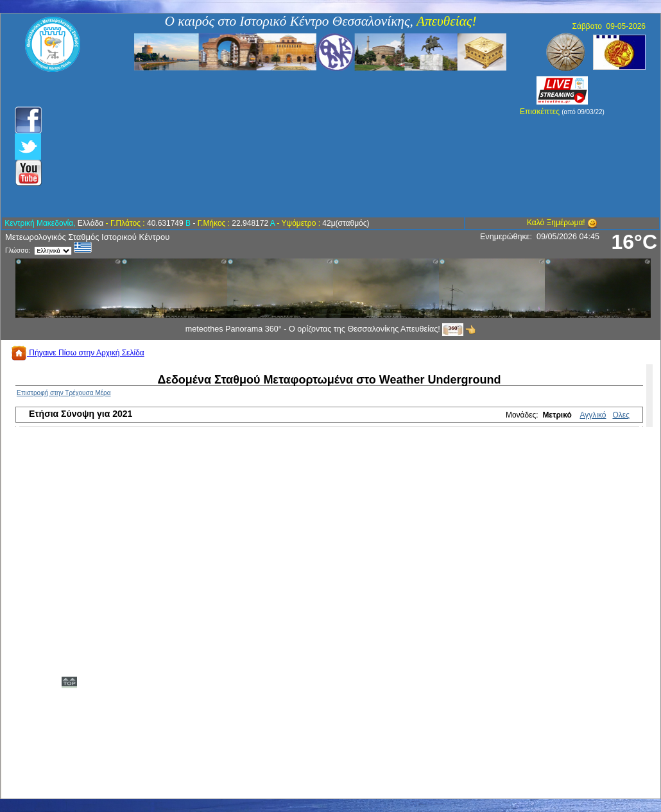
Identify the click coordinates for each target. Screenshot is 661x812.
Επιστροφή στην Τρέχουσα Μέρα (64, 393)
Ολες (621, 415)
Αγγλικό (593, 415)
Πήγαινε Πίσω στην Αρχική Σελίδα (78, 353)
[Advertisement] (262, 144)
